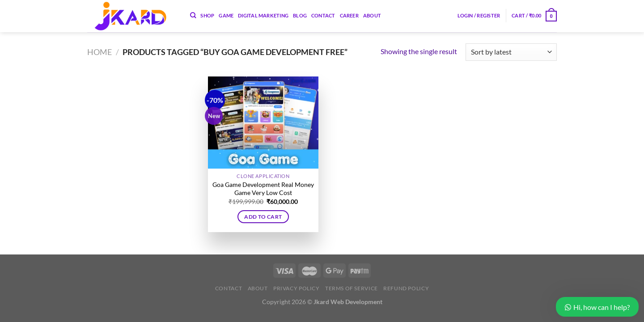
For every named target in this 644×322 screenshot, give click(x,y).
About (372, 15)
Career (349, 15)
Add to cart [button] (263, 217)
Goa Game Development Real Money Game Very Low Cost (263, 189)
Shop (207, 15)
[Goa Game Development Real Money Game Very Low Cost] (263, 123)
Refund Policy (406, 288)
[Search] (193, 15)
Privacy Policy (297, 288)
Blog (300, 15)
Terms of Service (352, 288)
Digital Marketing (263, 15)
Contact (323, 15)
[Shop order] (511, 52)
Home (100, 52)
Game (226, 15)
